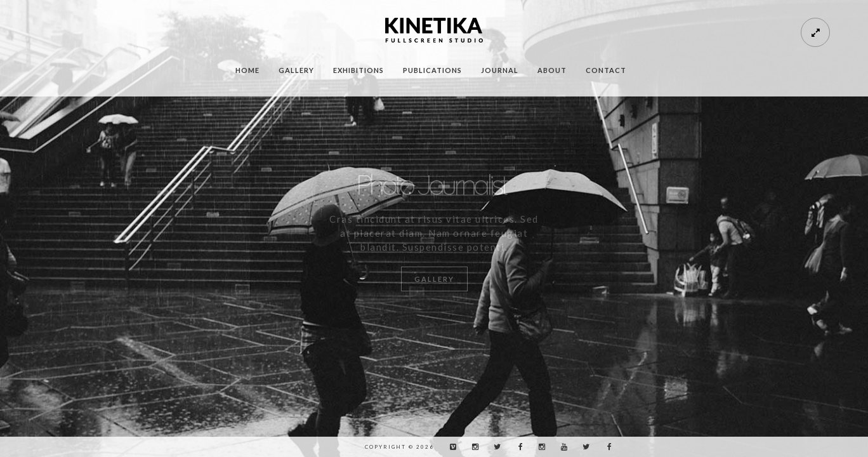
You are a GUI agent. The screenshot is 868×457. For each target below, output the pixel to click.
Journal (500, 70)
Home (247, 70)
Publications (432, 70)
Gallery (296, 70)
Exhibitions (358, 70)
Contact (606, 70)
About (552, 70)
